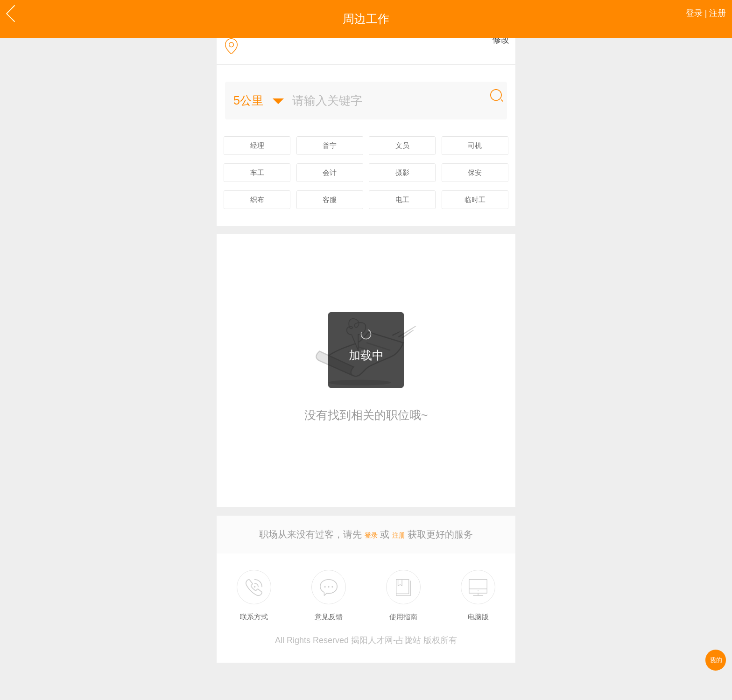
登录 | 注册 (695, 19)
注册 (401, 568)
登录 (368, 568)
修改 (495, 56)
